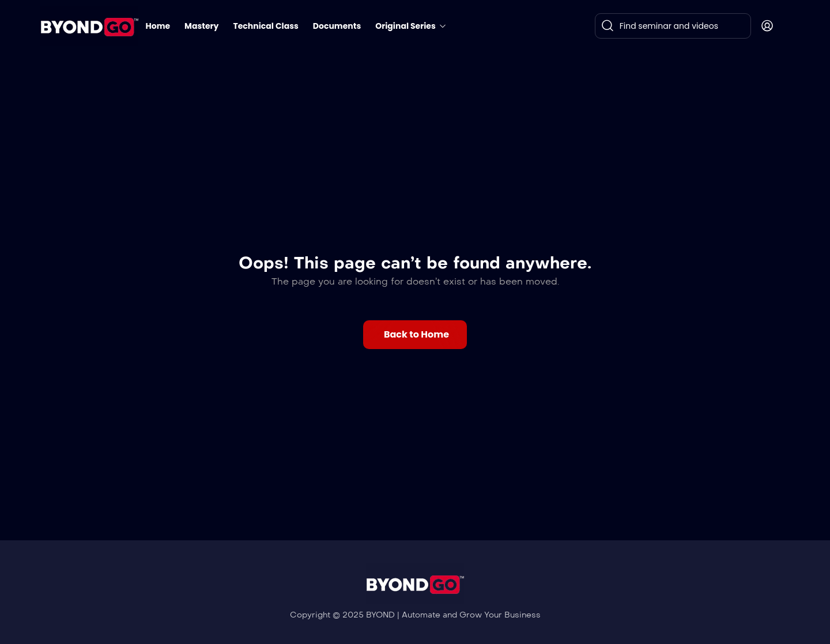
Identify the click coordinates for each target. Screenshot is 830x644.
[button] (415, 335)
